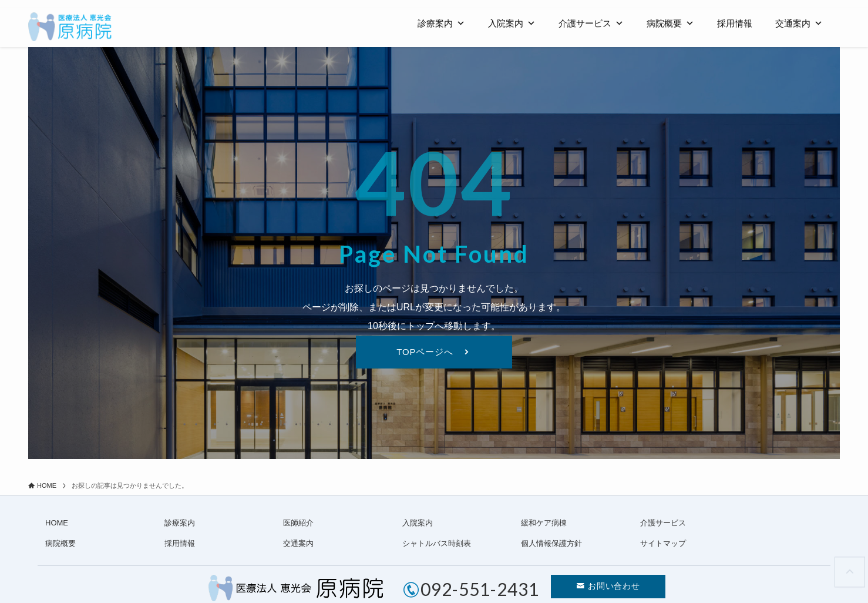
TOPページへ (425, 352)
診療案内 (441, 24)
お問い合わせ (615, 588)
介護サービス (591, 24)
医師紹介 (298, 523)
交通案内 (799, 24)
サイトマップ (663, 544)
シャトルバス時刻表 (437, 544)
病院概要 (670, 24)
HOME (57, 523)
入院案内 (512, 24)
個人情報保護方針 (551, 544)
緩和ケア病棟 (544, 523)
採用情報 (735, 23)
